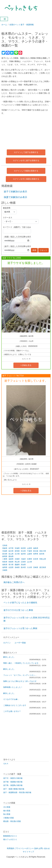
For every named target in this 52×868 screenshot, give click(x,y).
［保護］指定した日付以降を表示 (17, 237)
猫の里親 (7, 811)
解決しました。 (9, 657)
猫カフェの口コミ (10, 839)
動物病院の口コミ (10, 836)
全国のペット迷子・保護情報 (22, 25)
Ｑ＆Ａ (6, 764)
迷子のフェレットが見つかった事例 (20, 628)
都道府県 (7, 208)
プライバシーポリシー (24, 848)
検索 (34, 250)
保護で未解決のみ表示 (15, 197)
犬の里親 (7, 807)
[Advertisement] (26, 131)
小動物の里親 (9, 818)
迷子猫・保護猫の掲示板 (13, 782)
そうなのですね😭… (11, 699)
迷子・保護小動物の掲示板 (14, 789)
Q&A (36, 848)
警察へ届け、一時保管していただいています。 (22, 663)
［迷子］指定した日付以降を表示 (17, 246)
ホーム (4, 25)
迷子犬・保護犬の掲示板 (13, 778)
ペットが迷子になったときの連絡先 (20, 603)
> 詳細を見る (26, 365)
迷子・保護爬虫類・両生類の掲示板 (17, 792)
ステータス (8, 218)
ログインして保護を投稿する (26, 171)
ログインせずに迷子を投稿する (26, 160)
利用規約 (11, 848)
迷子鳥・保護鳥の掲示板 (13, 785)
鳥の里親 (7, 814)
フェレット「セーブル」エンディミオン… (20, 675)
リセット (43, 250)
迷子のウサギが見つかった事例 (18, 610)
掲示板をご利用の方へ (14, 582)
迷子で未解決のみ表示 (15, 192)
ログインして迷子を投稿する (26, 152)
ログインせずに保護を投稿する (26, 179)
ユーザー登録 (20, 643)
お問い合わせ (44, 848)
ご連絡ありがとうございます (15, 705)
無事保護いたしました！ (13, 687)
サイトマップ (28, 852)
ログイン (7, 643)
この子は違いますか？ (12, 711)
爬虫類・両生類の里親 (12, 821)
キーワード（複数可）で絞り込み (17, 227)
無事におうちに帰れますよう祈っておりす (20, 681)
